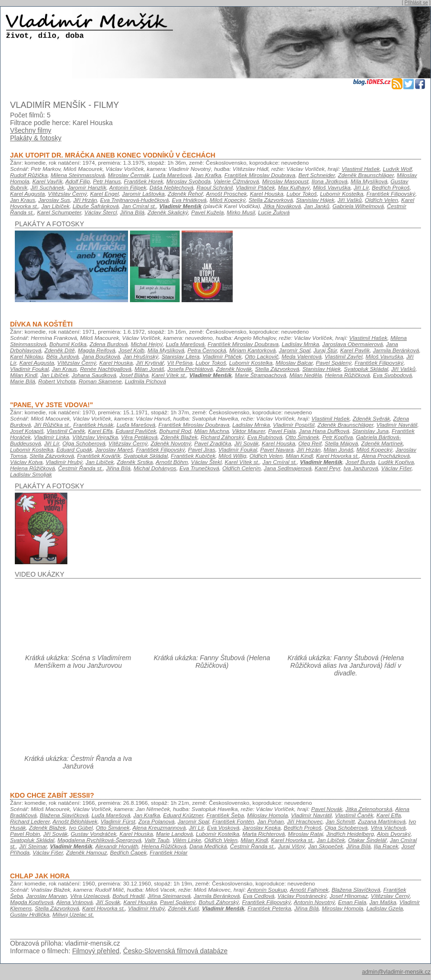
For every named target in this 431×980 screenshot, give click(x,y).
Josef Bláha (134, 375)
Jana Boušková (101, 356)
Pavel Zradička (213, 443)
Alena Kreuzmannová (159, 827)
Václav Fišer (396, 468)
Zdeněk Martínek (382, 443)
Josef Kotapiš (27, 431)
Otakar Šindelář (367, 840)
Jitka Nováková (282, 206)
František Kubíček (193, 456)
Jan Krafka (208, 175)
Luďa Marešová (172, 175)
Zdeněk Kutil (183, 908)
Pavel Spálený (334, 363)
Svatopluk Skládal (366, 369)
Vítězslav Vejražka (95, 437)
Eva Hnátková (189, 200)
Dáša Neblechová (172, 187)
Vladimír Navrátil (397, 425)
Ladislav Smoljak (31, 474)
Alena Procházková (386, 456)
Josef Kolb (131, 350)
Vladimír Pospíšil (294, 425)
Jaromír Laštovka (143, 194)
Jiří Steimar (33, 846)
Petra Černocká (207, 350)
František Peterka (269, 908)
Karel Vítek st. (169, 375)
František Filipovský (391, 194)
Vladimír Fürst (118, 821)
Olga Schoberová (84, 443)
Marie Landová (174, 834)
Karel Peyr (327, 468)
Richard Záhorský (222, 437)
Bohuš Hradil (129, 896)
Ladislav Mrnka (300, 344)
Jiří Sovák (246, 443)
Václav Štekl (206, 462)
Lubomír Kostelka (342, 194)
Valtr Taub (157, 840)
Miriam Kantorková (253, 350)
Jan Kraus (22, 200)
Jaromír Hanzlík (87, 187)
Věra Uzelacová (90, 896)
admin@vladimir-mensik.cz (396, 972)
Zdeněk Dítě (60, 350)
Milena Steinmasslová (78, 175)
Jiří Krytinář (150, 363)
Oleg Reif (310, 443)
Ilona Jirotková (329, 181)
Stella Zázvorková (271, 200)
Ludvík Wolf (397, 169)
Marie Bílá (22, 381)
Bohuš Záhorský (219, 902)
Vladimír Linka (52, 437)
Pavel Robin (25, 834)
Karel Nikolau (27, 356)
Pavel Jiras (202, 449)
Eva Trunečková (199, 468)
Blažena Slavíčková (64, 815)
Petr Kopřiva (337, 437)
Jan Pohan (270, 821)
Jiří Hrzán (85, 200)
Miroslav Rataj (305, 834)
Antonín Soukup (267, 890)
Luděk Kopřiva (396, 462)
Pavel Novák (327, 809)
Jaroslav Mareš (114, 449)
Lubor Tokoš (302, 194)
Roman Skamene (100, 381)
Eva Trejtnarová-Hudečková (135, 200)
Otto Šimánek (302, 437)
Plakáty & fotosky (36, 138)
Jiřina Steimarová (169, 896)
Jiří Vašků (350, 200)
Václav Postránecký (302, 896)
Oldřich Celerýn (241, 468)
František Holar (168, 852)
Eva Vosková (223, 827)
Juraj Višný (292, 846)
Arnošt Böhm (172, 462)
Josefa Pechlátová (190, 369)
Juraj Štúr (325, 350)
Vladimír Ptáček (256, 187)
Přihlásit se (416, 3)
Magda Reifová (97, 350)
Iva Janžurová (361, 468)
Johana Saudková (94, 375)
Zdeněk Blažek (179, 437)
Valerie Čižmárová (236, 181)
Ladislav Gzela (385, 908)
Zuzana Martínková (382, 821)
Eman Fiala (352, 902)
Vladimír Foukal (29, 369)
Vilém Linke (187, 840)
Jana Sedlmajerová (288, 468)
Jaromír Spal (294, 350)
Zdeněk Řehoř (185, 194)
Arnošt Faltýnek (309, 890)
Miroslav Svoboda (189, 181)
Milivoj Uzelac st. (73, 914)
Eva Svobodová (392, 375)
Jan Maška (383, 902)
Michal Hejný (147, 344)
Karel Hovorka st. (338, 456)
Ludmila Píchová (145, 381)
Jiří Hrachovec (305, 821)
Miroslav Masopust (285, 181)
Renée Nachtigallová (106, 369)
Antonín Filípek (128, 187)
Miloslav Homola (268, 815)
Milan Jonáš (150, 369)
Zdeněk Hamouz (86, 852)
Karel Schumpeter (59, 212)
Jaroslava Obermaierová (352, 344)
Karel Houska (267, 194)
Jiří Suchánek (48, 187)
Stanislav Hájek (315, 200)
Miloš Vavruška (332, 187)
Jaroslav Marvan (47, 896)
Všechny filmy (31, 130)
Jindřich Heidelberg (350, 834)
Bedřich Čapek (128, 852)
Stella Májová (341, 443)
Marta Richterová (264, 834)
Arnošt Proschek (226, 194)
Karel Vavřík (48, 181)
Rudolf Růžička (29, 175)
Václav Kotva (26, 462)
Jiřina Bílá (132, 212)
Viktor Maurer (249, 431)
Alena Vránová (75, 902)
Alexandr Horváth (117, 846)
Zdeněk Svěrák (371, 418)
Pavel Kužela (207, 212)
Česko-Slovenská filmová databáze (176, 951)
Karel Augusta (27, 194)
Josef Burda (360, 462)
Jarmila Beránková (396, 350)
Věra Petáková (139, 437)
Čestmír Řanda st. (80, 468)
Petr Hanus (107, 181)
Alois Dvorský (394, 834)
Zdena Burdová (109, 344)
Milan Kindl (24, 375)
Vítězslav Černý (67, 194)
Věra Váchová (388, 827)
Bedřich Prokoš (391, 187)
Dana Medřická (208, 846)
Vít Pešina (180, 363)
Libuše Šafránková (96, 206)
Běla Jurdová (63, 356)
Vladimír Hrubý (64, 462)
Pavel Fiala (282, 431)
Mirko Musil (241, 212)
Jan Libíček (55, 206)
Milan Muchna (212, 431)
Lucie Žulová (274, 212)
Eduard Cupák (74, 449)
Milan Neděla (305, 375)
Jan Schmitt (340, 821)
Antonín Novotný (314, 902)
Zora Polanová (156, 821)
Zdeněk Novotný (171, 443)
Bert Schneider (316, 175)
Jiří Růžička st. (52, 425)
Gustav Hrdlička (30, 914)
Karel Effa (100, 431)
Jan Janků (317, 206)
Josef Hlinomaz (349, 896)
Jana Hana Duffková (324, 431)
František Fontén (233, 821)
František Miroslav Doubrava (260, 175)
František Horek (143, 181)
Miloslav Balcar (294, 363)
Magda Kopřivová (32, 902)
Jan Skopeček (326, 846)
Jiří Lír (361, 187)
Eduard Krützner (183, 815)
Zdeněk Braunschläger (366, 175)
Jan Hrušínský (141, 356)
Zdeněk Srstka (135, 462)
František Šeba (225, 815)
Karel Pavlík (355, 350)
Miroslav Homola (342, 908)
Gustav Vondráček (93, 834)
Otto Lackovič (262, 356)
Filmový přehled (96, 951)
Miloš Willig (232, 456)
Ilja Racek (386, 846)
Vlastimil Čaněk (65, 431)
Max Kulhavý (294, 187)
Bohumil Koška (68, 344)
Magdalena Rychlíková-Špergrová (99, 840)
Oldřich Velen (382, 200)
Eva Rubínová (265, 437)
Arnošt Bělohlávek (75, 821)
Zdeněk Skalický (168, 212)
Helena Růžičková (347, 375)
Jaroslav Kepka (261, 827)
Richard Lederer (30, 821)
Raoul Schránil (215, 187)
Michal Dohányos (155, 468)
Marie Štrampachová (260, 375)
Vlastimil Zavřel (344, 356)
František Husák (93, 425)
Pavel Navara (277, 449)
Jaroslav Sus (54, 200)
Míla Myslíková (369, 181)
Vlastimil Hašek (361, 169)
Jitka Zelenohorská (369, 809)
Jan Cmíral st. (139, 206)
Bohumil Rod (175, 431)
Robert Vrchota (57, 381)
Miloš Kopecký (228, 200)
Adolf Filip (78, 181)
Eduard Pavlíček (136, 431)
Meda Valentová (302, 356)
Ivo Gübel (81, 827)
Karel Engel (104, 194)
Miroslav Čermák (129, 175)
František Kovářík (99, 456)
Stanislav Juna (370, 431)
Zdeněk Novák (234, 369)
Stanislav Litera (181, 356)
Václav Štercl (101, 212)
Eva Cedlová (259, 896)
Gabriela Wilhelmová (358, 206)
